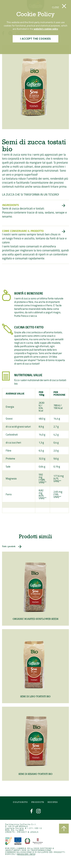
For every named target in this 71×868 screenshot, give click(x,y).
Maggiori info (26, 854)
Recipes (53, 803)
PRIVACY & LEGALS (28, 832)
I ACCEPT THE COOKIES (35, 39)
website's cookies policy (46, 29)
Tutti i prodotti (9, 547)
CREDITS (10, 832)
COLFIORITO (21, 803)
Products (38, 803)
